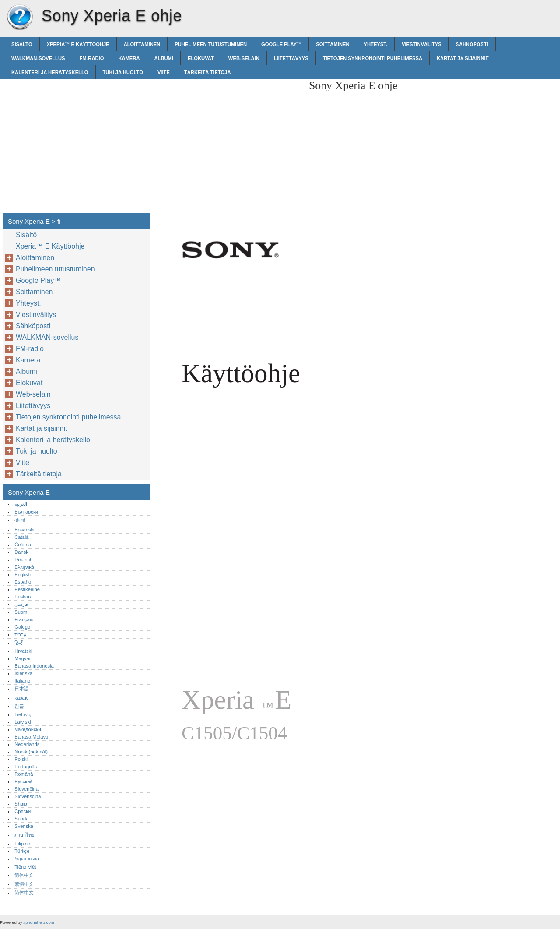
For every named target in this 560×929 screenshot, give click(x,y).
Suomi (21, 612)
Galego (22, 627)
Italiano (22, 681)
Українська (27, 859)
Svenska (24, 826)
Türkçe (22, 851)
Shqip (21, 804)
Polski (21, 759)
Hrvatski (23, 651)
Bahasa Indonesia (34, 666)
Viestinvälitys (422, 44)
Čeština (23, 545)
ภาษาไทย (24, 835)
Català (21, 537)
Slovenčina (26, 789)
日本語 (22, 689)
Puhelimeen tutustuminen (211, 44)
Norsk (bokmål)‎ (31, 752)
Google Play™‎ (281, 44)
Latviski (23, 722)
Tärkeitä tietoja (208, 72)
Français (24, 619)
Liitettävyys (291, 58)
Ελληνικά (24, 567)
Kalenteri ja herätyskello (50, 72)
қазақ (21, 698)
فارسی (21, 604)
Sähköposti (472, 44)
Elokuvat (201, 58)
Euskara (23, 597)
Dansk (21, 552)
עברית (21, 634)
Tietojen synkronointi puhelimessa (373, 58)
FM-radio (91, 58)
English (23, 574)
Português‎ (26, 767)
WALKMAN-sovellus (38, 58)
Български (26, 512)
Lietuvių (23, 714)
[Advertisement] (228, 141)
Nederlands (27, 744)
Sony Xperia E (20, 18)
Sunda (21, 819)
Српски (23, 811)
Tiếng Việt (25, 867)
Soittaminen (332, 44)
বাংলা (20, 520)
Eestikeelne (27, 589)
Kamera (129, 58)
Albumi (164, 58)
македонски (28, 729)
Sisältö (22, 44)
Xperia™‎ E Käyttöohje (78, 44)
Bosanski (24, 530)
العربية (21, 504)
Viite (164, 72)
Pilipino (22, 844)
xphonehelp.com (38, 922)
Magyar (23, 658)
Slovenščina (28, 796)
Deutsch (23, 560)
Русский (24, 781)
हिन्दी (19, 643)
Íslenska (23, 673)
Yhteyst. (376, 44)
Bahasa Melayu (31, 737)
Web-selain (244, 58)
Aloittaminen (142, 44)
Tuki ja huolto (123, 72)
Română (24, 774)
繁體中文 (24, 884)
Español (23, 582)
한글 (19, 706)
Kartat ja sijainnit (463, 58)
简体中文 (24, 875)
